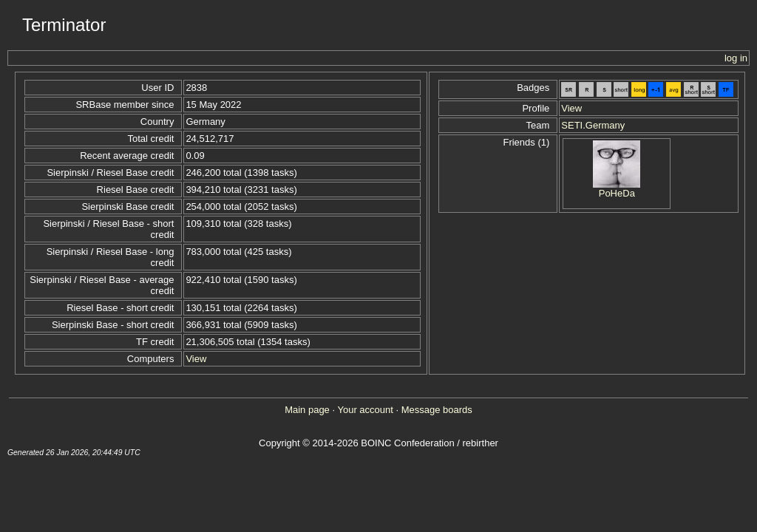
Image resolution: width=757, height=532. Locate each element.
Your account (365, 410)
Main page (307, 410)
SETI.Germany (593, 125)
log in (736, 58)
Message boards (437, 410)
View (196, 359)
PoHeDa (617, 193)
